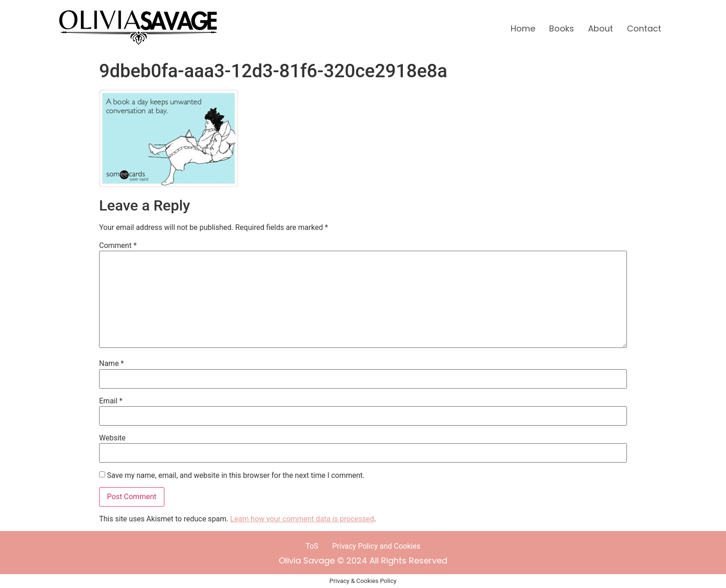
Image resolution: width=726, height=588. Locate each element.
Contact (644, 28)
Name (112, 364)
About (601, 28)
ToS (312, 546)
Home (523, 28)
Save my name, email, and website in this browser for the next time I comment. (236, 476)
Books (562, 28)
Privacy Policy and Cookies (376, 546)
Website (112, 438)
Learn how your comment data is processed (302, 519)
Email (111, 401)
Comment (118, 246)
